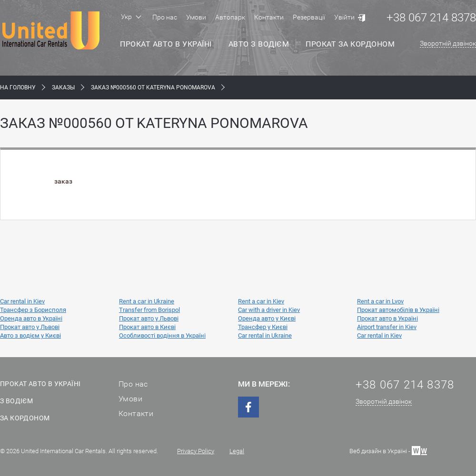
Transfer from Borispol (149, 310)
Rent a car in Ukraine (147, 301)
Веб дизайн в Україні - (388, 450)
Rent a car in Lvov (380, 301)
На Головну (18, 87)
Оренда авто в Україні (31, 318)
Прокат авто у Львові (149, 318)
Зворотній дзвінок (448, 43)
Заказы (63, 87)
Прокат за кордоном (350, 44)
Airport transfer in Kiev (387, 327)
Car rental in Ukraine (265, 335)
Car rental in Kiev (22, 301)
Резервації (309, 17)
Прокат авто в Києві (147, 327)
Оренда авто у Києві (267, 318)
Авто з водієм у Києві (30, 335)
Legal (237, 451)
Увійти (344, 17)
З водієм (16, 401)
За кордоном (25, 418)
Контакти (269, 17)
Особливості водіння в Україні (162, 335)
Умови (196, 17)
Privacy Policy (196, 451)
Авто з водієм (259, 44)
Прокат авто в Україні (166, 44)
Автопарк (230, 17)
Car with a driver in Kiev (269, 310)
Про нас (165, 17)
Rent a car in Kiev (261, 301)
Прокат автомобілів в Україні (398, 310)
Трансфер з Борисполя (33, 310)
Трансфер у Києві (263, 327)
